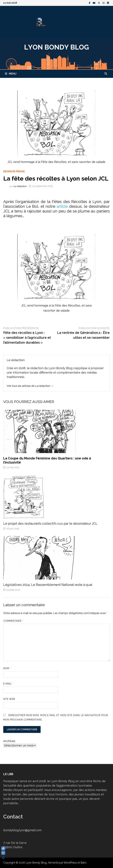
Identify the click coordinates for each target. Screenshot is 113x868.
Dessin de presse (14, 171)
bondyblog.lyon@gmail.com (22, 830)
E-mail (8, 684)
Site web (9, 699)
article (62, 206)
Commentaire (13, 621)
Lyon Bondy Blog (36, 863)
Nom (7, 668)
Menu (11, 74)
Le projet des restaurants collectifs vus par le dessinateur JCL (50, 524)
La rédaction (20, 186)
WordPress (70, 863)
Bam (83, 863)
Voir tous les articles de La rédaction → (30, 386)
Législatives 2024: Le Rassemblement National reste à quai (48, 585)
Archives (9, 741)
